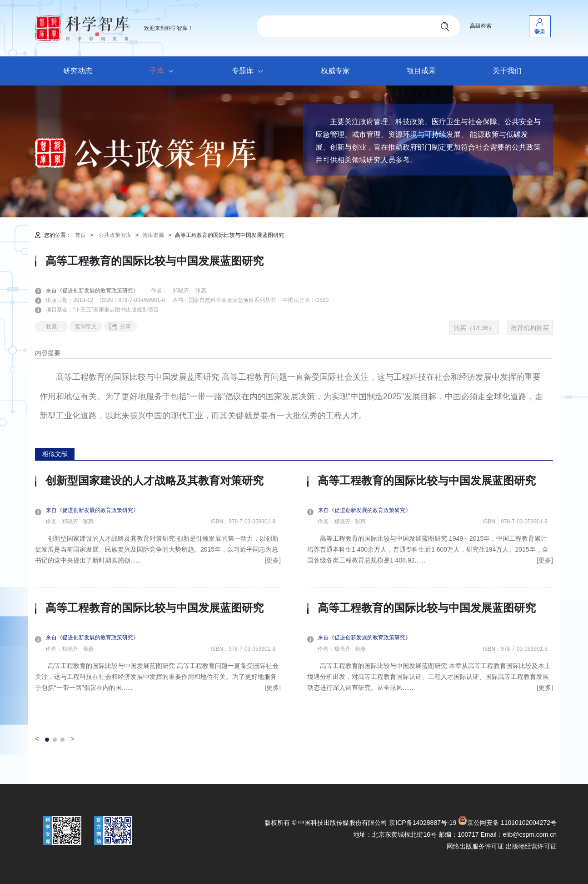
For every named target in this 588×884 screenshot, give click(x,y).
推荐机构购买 (530, 328)
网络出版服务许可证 (475, 846)
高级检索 (481, 26)
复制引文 (86, 326)
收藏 (51, 326)
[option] (158, 595)
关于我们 (507, 71)
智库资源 (153, 235)
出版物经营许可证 (531, 846)
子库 (164, 71)
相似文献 (55, 454)
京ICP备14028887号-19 (423, 823)
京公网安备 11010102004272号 (507, 823)
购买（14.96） (474, 328)
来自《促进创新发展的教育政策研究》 (98, 291)
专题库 (250, 71)
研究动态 (78, 71)
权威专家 (335, 71)
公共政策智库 (115, 235)
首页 (80, 235)
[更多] (273, 560)
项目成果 (421, 71)
